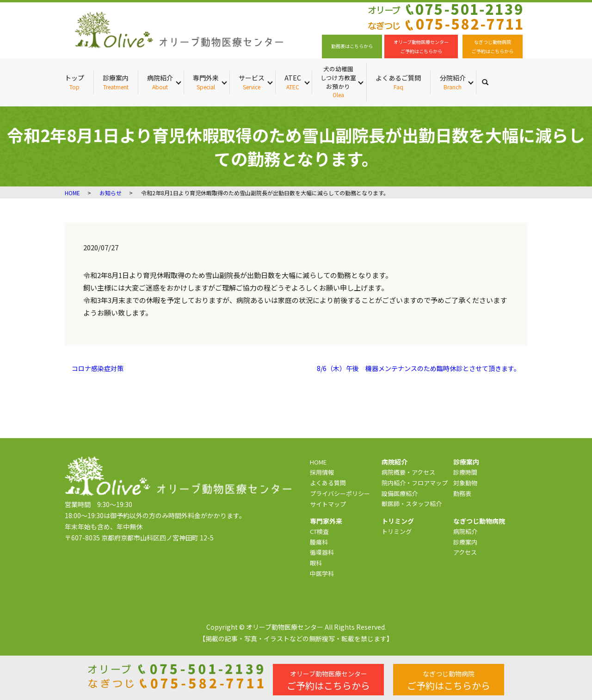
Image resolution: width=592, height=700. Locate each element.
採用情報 (322, 472)
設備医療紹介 (400, 493)
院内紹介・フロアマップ (415, 483)
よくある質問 (328, 483)
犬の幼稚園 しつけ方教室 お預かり (338, 82)
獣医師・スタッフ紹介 (412, 504)
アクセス (465, 552)
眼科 (316, 563)
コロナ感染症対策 (98, 369)
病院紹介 (160, 82)
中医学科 (322, 573)
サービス (252, 82)
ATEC (293, 82)
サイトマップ (328, 504)
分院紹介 (453, 82)
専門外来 (206, 82)
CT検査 (319, 531)
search (490, 82)
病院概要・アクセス (408, 472)
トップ (74, 82)
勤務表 (462, 493)
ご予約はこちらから (328, 681)
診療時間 (465, 472)
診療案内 (116, 82)
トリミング (397, 531)
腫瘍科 (319, 542)
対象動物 (465, 483)
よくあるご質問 (398, 82)
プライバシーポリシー (340, 493)
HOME (72, 193)
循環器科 (322, 552)
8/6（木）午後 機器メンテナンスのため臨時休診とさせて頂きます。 (419, 369)
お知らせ (111, 193)
